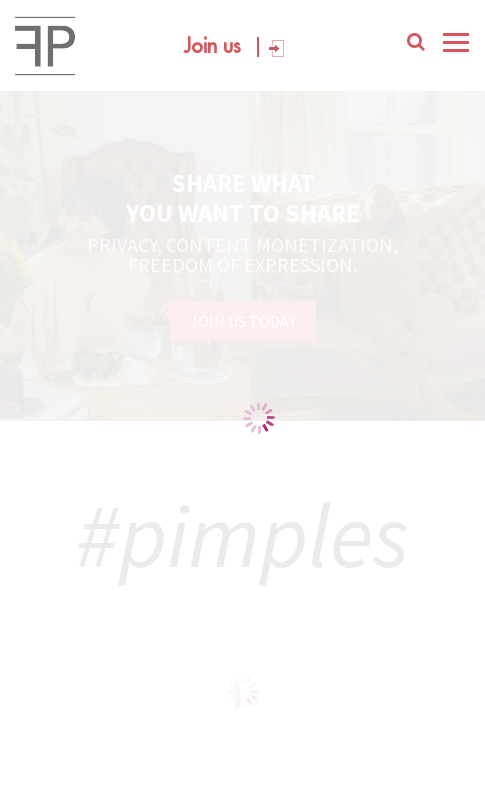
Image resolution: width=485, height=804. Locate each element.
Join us (212, 47)
